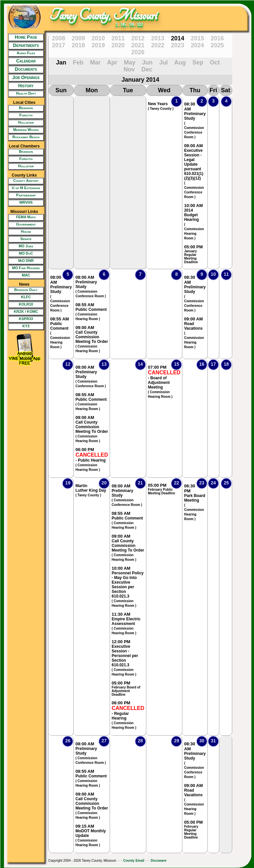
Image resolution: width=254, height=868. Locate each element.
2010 (98, 38)
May (130, 62)
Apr (112, 62)
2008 (58, 38)
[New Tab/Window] (24, 54)
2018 (78, 45)
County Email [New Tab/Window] (134, 861)
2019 (98, 45)
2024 (198, 45)
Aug (180, 62)
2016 (217, 38)
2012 (138, 38)
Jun (147, 62)
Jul (163, 62)
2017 (58, 45)
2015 (198, 38)
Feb (78, 62)
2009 (78, 38)
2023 (178, 45)
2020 (118, 45)
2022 (158, 45)
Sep (198, 62)
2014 (178, 38)
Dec (147, 69)
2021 (138, 45)
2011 (118, 38)
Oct (215, 62)
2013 (158, 38)
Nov (129, 69)
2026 (138, 52)
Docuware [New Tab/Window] (159, 861)
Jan (61, 62)
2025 (217, 45)
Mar (95, 62)
